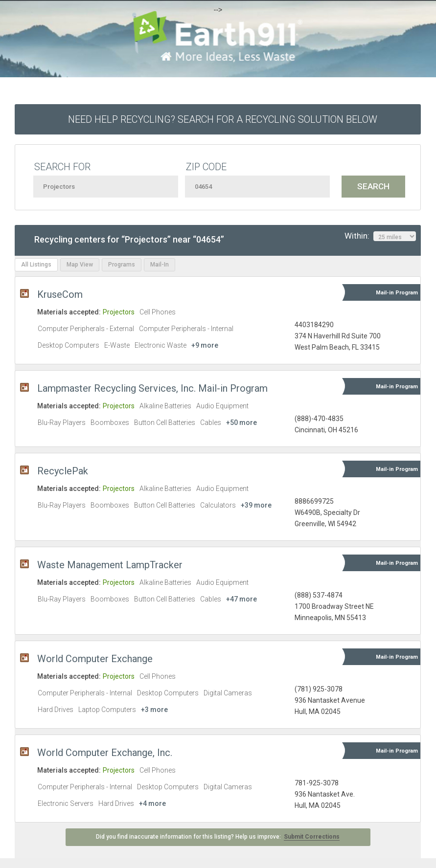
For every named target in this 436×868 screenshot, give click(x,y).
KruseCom (60, 294)
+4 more (152, 803)
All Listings (36, 265)
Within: (380, 236)
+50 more (241, 423)
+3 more (154, 710)
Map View (80, 265)
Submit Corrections (312, 837)
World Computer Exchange (95, 659)
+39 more (256, 505)
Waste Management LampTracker (110, 565)
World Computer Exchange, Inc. (105, 753)
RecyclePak (63, 471)
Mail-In (160, 265)
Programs (122, 265)
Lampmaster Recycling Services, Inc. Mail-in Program (152, 388)
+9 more (205, 345)
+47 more (241, 599)
